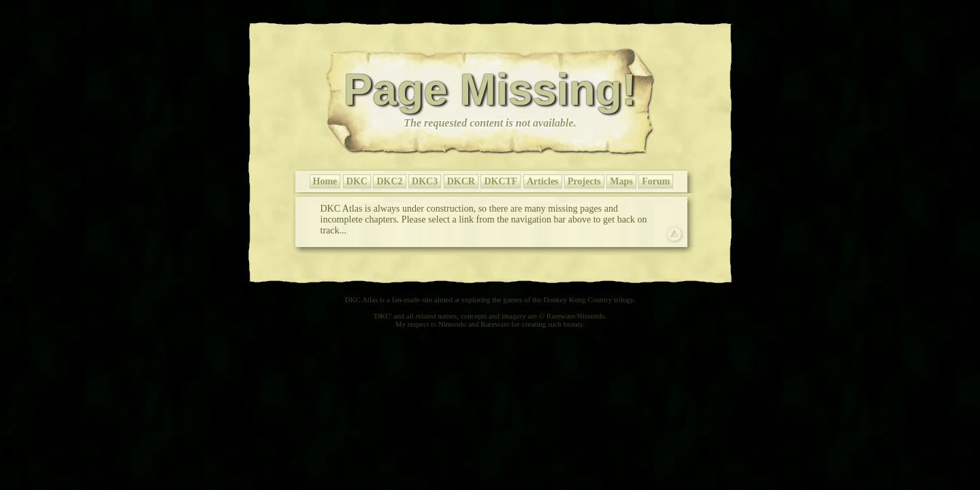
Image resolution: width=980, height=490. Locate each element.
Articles (543, 181)
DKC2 (389, 181)
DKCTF (501, 181)
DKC (357, 181)
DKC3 (425, 181)
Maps (621, 181)
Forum (656, 181)
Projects (584, 181)
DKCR (461, 181)
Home (325, 181)
